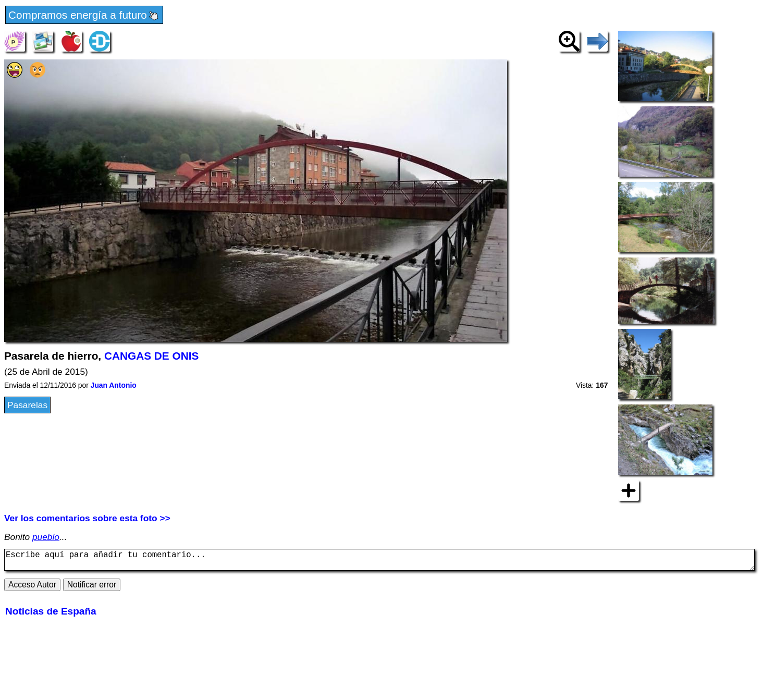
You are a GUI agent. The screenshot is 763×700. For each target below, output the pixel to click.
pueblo (46, 537)
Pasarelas (27, 405)
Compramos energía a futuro (84, 16)
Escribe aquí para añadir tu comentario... (379, 562)
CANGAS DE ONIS (151, 356)
